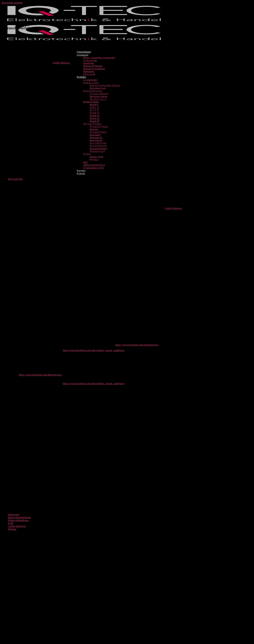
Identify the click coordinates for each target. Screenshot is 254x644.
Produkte (81, 77)
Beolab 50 (95, 118)
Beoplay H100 (97, 157)
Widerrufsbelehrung (18, 520)
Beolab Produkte (91, 102)
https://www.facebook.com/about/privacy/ (137, 345)
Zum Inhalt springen (12, 3)
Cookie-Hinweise (17, 526)
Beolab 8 (94, 105)
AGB (11, 523)
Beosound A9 (96, 140)
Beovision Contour (99, 96)
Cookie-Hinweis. (61, 63)
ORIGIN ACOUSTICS (94, 165)
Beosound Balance (98, 149)
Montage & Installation (94, 69)
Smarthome (89, 63)
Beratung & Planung (93, 66)
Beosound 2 (95, 135)
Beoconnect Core (98, 88)
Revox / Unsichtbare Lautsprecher (99, 58)
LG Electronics (90, 80)
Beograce (94, 129)
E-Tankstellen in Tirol (93, 168)
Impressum (14, 515)
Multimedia (89, 71)
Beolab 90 (95, 121)
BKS (86, 162)
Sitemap (12, 529)
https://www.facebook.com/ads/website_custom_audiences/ (94, 350)
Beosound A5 (96, 138)
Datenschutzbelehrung (19, 517)
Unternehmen (84, 52)
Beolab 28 (95, 116)
